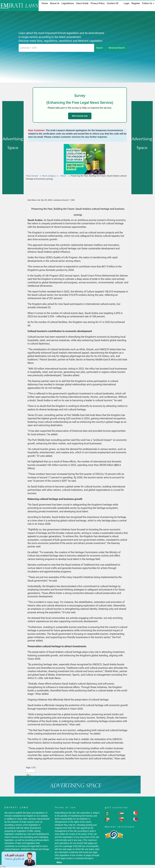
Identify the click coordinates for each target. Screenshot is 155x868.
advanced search (117, 48)
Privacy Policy (98, 3)
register (136, 3)
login (127, 3)
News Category (49, 176)
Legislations (68, 3)
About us (55, 3)
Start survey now (80, 116)
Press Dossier (32, 176)
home (45, 3)
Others (63, 176)
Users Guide (82, 3)
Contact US (113, 3)
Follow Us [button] (148, 3)
